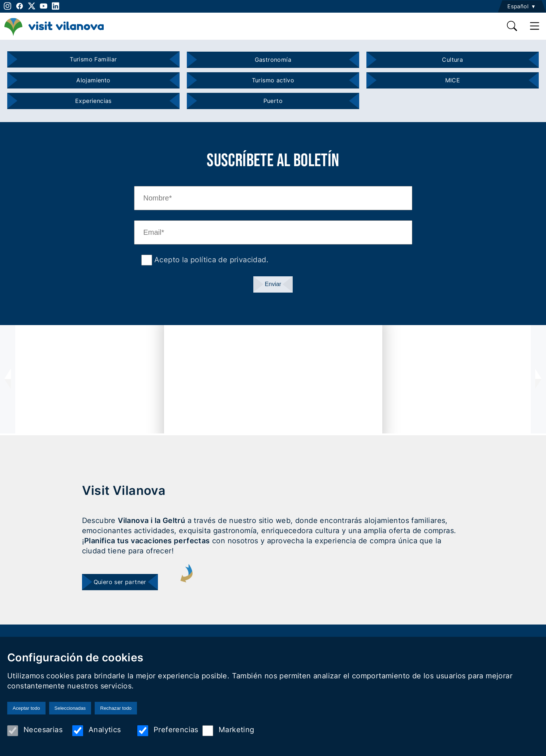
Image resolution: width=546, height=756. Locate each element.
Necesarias (35, 731)
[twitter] (32, 6)
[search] (512, 26)
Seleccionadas (70, 708)
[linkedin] (55, 6)
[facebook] (19, 6)
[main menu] (535, 26)
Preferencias (168, 731)
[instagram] (7, 6)
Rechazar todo (116, 708)
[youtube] (44, 6)
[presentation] (8, 379)
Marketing (228, 731)
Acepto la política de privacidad (209, 260)
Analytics (97, 731)
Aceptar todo (26, 708)
